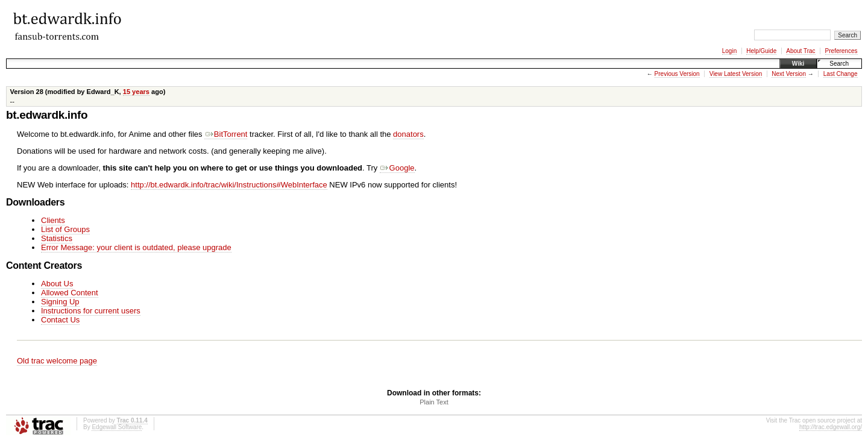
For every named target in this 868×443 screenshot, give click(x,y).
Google (397, 168)
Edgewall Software (117, 427)
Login (729, 51)
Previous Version (677, 74)
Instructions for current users (91, 311)
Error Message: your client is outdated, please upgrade (136, 247)
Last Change (841, 74)
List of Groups (65, 229)
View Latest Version (736, 74)
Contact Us (60, 320)
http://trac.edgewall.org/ (831, 427)
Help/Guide (761, 51)
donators (408, 134)
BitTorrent (226, 134)
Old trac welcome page (57, 361)
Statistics (57, 238)
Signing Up (60, 302)
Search (839, 64)
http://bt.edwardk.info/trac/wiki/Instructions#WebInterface (229, 185)
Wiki (798, 64)
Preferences (841, 51)
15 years (136, 92)
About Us (57, 284)
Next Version (789, 74)
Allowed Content (70, 293)
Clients (53, 220)
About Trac (800, 51)
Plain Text (434, 402)
